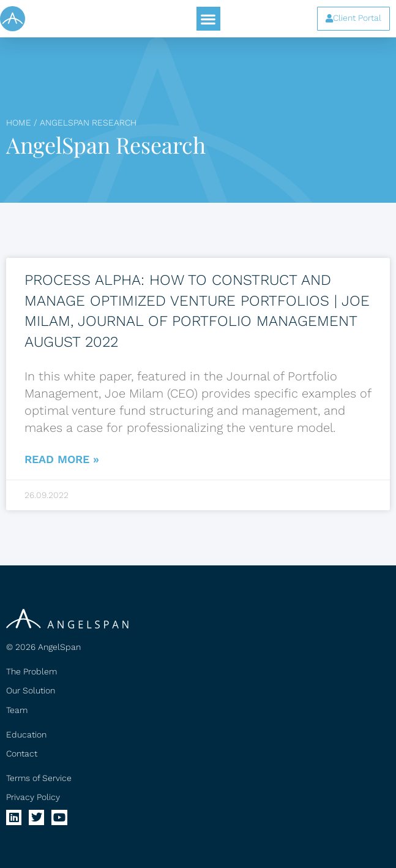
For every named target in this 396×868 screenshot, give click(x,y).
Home (19, 123)
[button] (208, 19)
